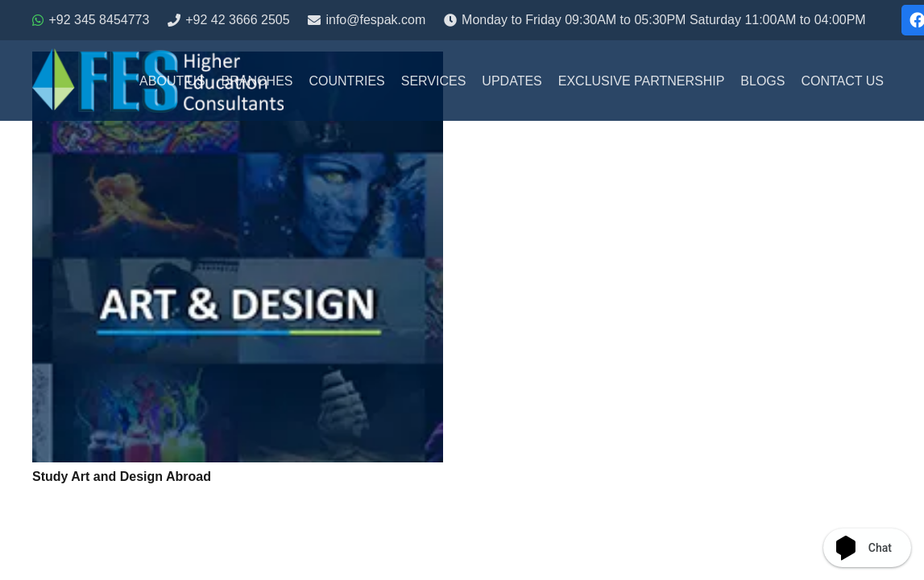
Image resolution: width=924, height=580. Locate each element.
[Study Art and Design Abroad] (238, 257)
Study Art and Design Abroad (122, 476)
